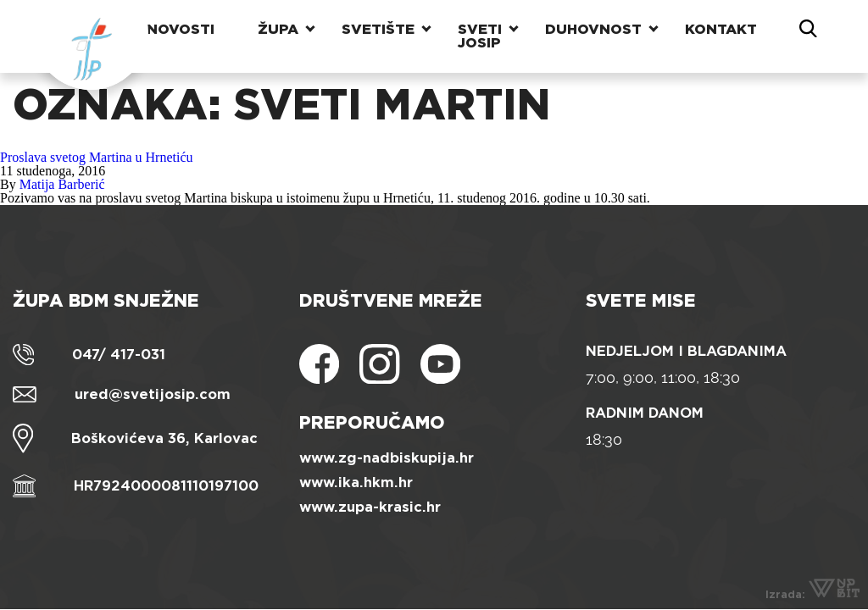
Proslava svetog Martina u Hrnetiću (97, 157)
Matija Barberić (62, 184)
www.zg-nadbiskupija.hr (387, 458)
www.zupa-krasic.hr (370, 507)
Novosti (181, 29)
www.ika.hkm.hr (356, 482)
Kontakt (721, 29)
